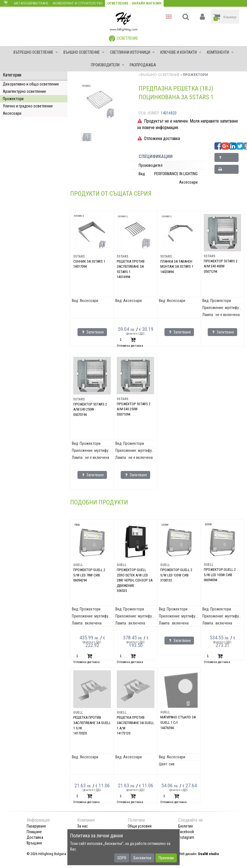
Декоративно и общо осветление (31, 84)
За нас (83, 826)
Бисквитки (142, 858)
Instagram (186, 837)
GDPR (122, 858)
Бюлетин (186, 826)
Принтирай (226, 171)
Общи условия (140, 826)
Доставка (35, 837)
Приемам (166, 858)
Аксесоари (12, 113)
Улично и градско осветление (28, 106)
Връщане (34, 843)
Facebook (186, 832)
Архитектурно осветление (24, 91)
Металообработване (31, 3)
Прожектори (13, 99)
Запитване (226, 159)
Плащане (34, 832)
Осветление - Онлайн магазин (134, 3)
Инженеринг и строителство (78, 3)
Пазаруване (36, 826)
